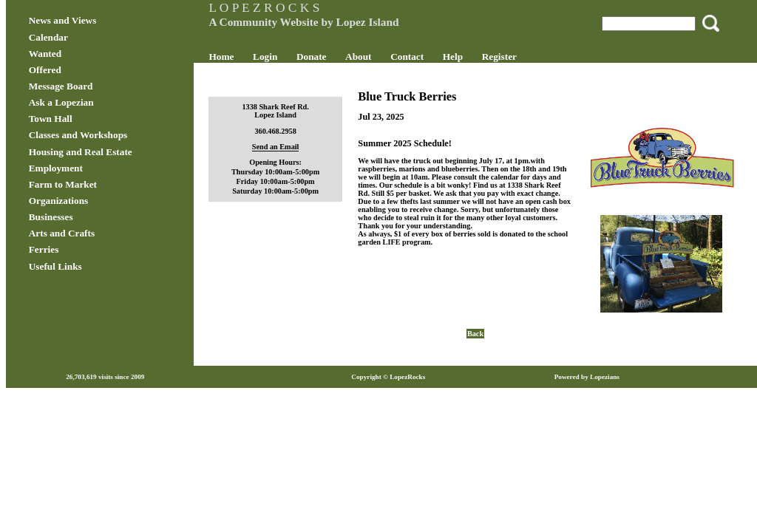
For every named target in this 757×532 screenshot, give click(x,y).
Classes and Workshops (116, 135)
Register (518, 57)
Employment (94, 168)
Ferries (82, 249)
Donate (330, 57)
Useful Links (93, 266)
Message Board (99, 86)
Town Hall (88, 119)
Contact (426, 57)
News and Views (101, 20)
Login (284, 57)
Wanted (83, 54)
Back (466, 315)
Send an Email (288, 147)
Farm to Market (101, 184)
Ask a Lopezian (99, 102)
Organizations (96, 201)
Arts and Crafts (99, 233)
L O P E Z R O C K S (283, 7)
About (377, 57)
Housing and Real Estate (118, 152)
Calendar (86, 37)
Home (240, 57)
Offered (83, 70)
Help (471, 57)
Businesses (89, 217)
